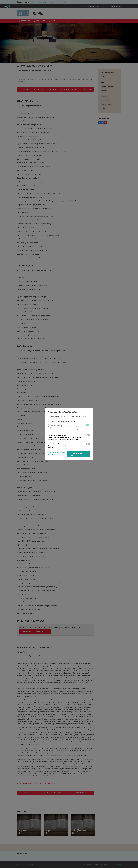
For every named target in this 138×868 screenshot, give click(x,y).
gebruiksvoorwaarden (72, 419)
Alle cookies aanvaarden (77, 454)
